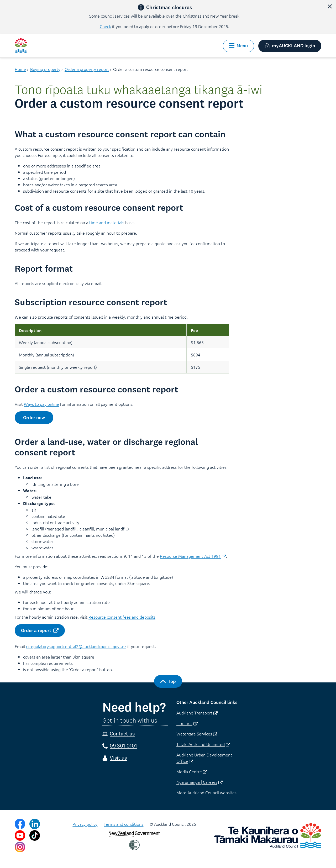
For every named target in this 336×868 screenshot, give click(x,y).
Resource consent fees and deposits (122, 617)
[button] (330, 6)
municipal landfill (112, 529)
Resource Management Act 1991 (193, 556)
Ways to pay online (41, 404)
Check (105, 26)
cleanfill (87, 529)
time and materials (107, 222)
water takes (59, 185)
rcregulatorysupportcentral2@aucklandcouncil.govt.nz (76, 646)
